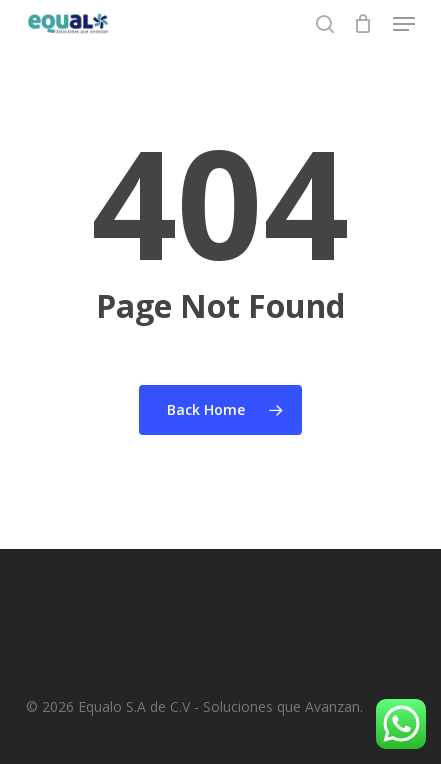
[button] (404, 24)
